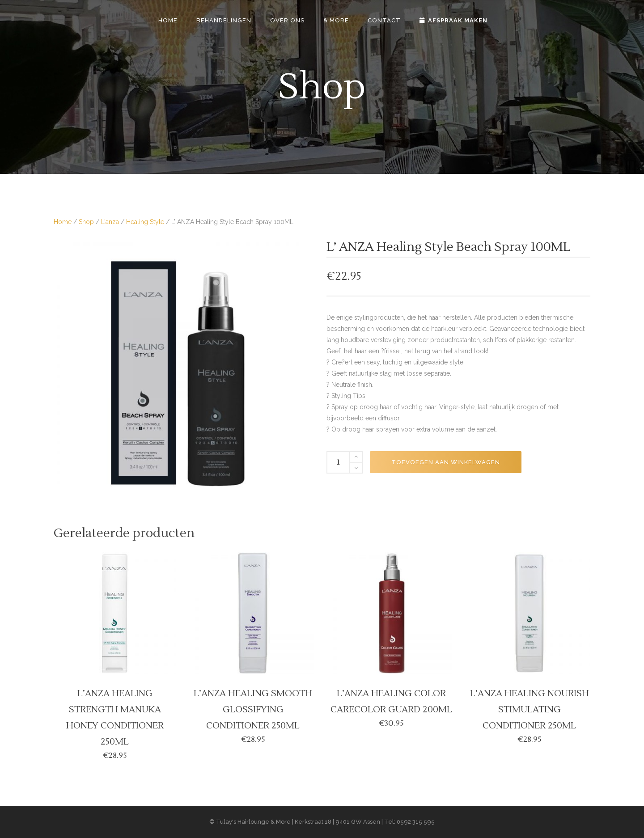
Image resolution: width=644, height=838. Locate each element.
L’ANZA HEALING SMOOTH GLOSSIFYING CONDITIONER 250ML (253, 710)
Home (63, 222)
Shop (86, 222)
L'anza (110, 222)
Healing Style (145, 222)
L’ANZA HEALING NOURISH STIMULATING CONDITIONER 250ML (530, 710)
